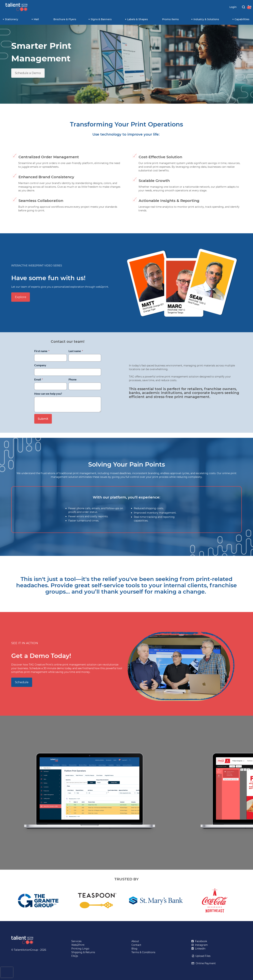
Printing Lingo (80, 949)
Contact (136, 945)
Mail (36, 19)
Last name (76, 351)
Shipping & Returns (83, 952)
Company (40, 365)
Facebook (200, 941)
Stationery (12, 19)
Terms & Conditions (143, 952)
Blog (134, 949)
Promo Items (170, 19)
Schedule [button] (22, 682)
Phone (73, 379)
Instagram (201, 945)
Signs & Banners (101, 19)
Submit (43, 419)
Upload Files (202, 956)
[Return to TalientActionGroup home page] (36, 940)
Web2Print (78, 945)
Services (76, 941)
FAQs (75, 956)
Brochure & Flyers (65, 19)
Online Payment (205, 963)
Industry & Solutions (206, 19)
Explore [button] (21, 297)
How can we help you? (48, 394)
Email (39, 379)
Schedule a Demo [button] (28, 73)
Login (233, 7)
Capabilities (242, 19)
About (135, 941)
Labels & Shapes (137, 19)
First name (42, 351)
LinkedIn (200, 949)
